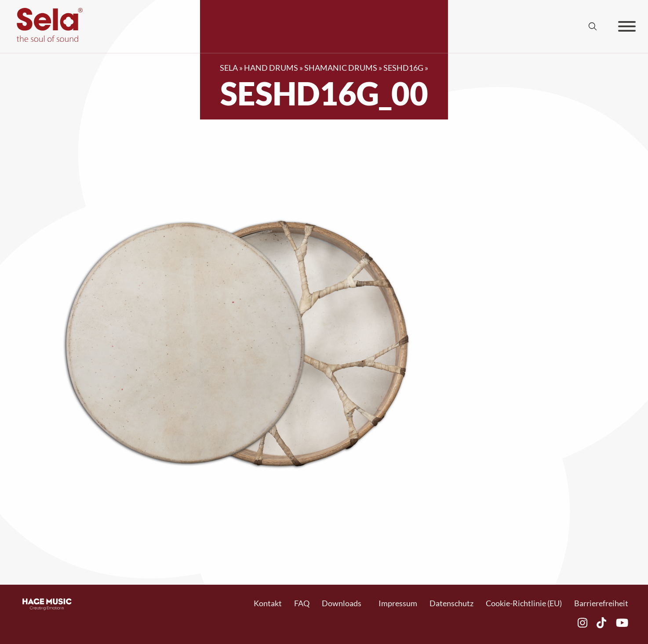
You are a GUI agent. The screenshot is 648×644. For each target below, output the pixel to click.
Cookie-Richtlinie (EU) (524, 603)
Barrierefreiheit (601, 603)
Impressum (398, 603)
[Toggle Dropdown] (366, 603)
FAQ (302, 603)
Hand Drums (271, 68)
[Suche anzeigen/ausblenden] (593, 26)
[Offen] (627, 26)
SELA (229, 68)
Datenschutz (451, 603)
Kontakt (268, 603)
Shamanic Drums (341, 68)
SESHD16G (403, 68)
